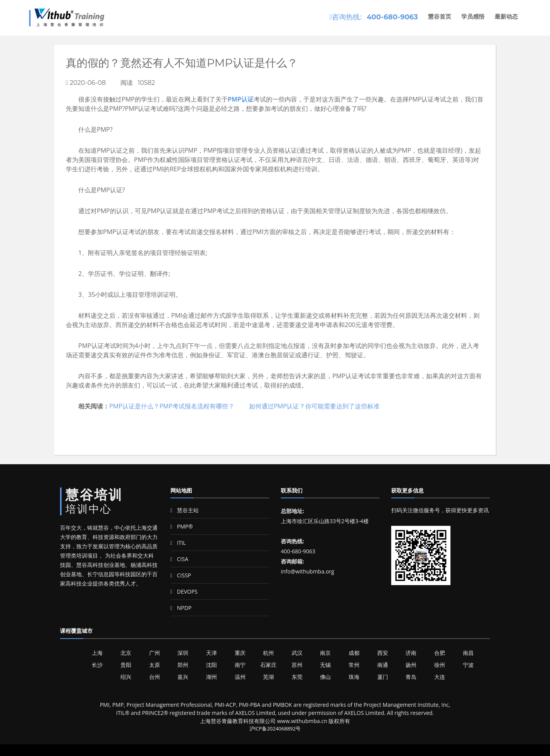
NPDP (181, 608)
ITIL (178, 543)
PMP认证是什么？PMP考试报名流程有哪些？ (172, 406)
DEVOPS (184, 592)
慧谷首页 (440, 16)
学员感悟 (473, 16)
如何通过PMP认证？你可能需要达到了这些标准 (315, 406)
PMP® (182, 526)
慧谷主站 (185, 510)
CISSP (181, 575)
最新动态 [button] (506, 16)
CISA (179, 559)
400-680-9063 (392, 17)
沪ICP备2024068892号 (275, 728)
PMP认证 (241, 99)
